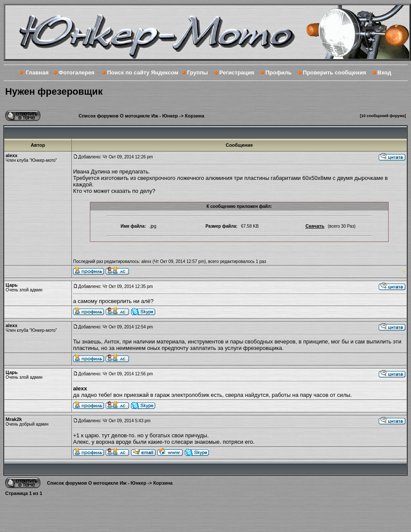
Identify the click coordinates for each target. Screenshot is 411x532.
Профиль (278, 73)
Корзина (195, 116)
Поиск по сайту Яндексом (143, 73)
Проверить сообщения (335, 73)
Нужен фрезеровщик (54, 91)
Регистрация (237, 73)
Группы (198, 73)
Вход (384, 73)
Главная (37, 73)
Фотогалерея (77, 73)
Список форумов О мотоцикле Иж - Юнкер (128, 116)
